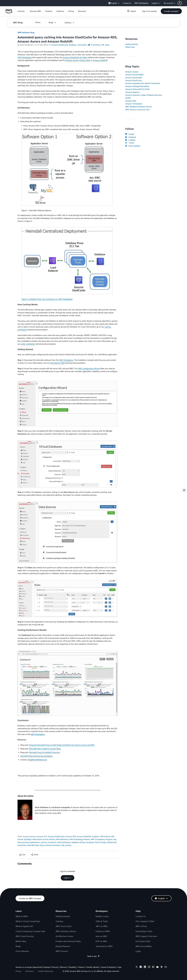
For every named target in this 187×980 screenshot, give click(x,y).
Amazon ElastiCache (56, 836)
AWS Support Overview (146, 936)
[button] (182, 3)
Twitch (130, 143)
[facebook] (141, 967)
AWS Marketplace (66, 360)
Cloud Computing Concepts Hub (30, 931)
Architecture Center (64, 936)
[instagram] (149, 967)
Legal (138, 951)
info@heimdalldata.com (37, 760)
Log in (68, 878)
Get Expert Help (143, 941)
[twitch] (153, 967)
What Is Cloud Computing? (28, 921)
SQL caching (66, 845)
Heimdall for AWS (58, 363)
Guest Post (22, 845)
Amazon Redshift (84, 836)
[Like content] (22, 855)
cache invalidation (28, 344)
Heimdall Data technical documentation (36, 756)
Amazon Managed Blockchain (137, 86)
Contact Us (141, 916)
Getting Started (132, 44)
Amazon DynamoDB (134, 78)
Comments (94, 45)
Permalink (82, 45)
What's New (130, 47)
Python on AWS (103, 931)
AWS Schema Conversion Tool (137, 110)
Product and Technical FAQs (68, 941)
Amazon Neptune (132, 92)
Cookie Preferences (46, 971)
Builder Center (102, 916)
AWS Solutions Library (66, 931)
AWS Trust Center (64, 926)
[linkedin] (145, 967)
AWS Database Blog (26, 32)
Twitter (130, 134)
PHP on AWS (101, 941)
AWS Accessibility (144, 946)
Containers (52, 842)
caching (44, 842)
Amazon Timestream (134, 104)
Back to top (94, 956)
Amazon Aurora (29, 836)
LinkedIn (130, 140)
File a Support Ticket (145, 921)
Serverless (56, 845)
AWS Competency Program (102, 839)
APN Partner (105, 836)
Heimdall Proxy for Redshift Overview (44, 752)
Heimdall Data (33, 845)
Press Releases (22, 951)
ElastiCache (112, 842)
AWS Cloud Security (25, 936)
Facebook (131, 137)
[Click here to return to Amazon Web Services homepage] (9, 13)
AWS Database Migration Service (138, 107)
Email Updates (133, 146)
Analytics (96, 836)
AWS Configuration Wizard (89, 368)
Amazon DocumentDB (134, 75)
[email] (166, 967)
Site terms (30, 971)
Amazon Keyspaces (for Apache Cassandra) (143, 83)
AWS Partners (62, 951)
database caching (78, 842)
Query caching (46, 845)
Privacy (18, 971)
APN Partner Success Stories (44, 839)
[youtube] (157, 967)
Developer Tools (93, 842)
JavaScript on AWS (104, 946)
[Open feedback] (184, 490)
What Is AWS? (22, 916)
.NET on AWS (102, 926)
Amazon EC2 (42, 836)
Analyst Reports (63, 946)
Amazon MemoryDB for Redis (137, 89)
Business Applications (31, 842)
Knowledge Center (144, 931)
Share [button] (106, 45)
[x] (137, 967)
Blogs (18, 946)
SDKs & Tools (102, 921)
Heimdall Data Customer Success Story (45, 749)
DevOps (103, 842)
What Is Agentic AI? (24, 926)
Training (59, 921)
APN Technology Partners (80, 839)
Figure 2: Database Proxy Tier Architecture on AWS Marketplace (47, 299)
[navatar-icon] (180, 3)
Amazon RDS (71, 836)
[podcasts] (162, 967)
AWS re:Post (141, 926)
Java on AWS (101, 936)
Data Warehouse (64, 842)
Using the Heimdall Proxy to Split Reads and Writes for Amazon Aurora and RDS (62, 745)
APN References (62, 839)
